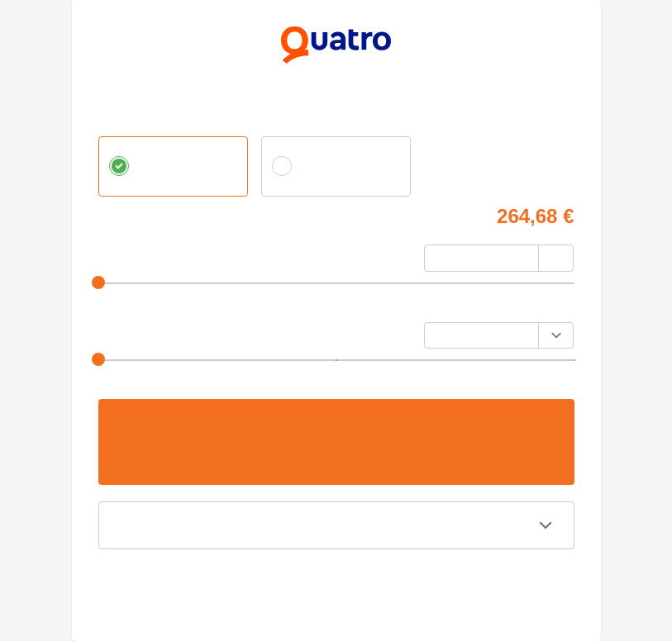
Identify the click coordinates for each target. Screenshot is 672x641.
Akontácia (122, 253)
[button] (336, 525)
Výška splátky (133, 331)
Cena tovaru (127, 214)
